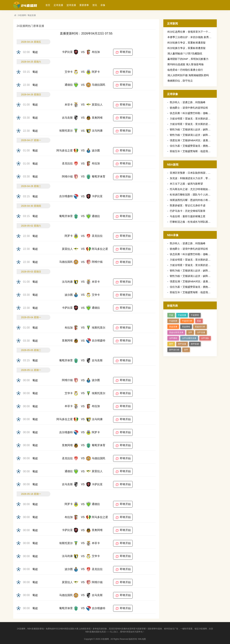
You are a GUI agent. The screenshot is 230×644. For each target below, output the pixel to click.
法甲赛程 (173, 338)
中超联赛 (173, 321)
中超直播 (182, 315)
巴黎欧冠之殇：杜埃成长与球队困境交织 (193, 222)
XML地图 (142, 639)
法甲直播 (201, 332)
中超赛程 (195, 315)
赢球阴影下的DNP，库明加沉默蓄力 (188, 59)
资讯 (95, 5)
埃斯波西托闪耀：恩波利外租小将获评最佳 (194, 200)
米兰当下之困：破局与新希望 (186, 184)
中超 (171, 315)
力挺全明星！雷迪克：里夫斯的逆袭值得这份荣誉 (198, 119)
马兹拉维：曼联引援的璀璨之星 (188, 216)
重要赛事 (84, 5)
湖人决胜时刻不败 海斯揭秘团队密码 (188, 75)
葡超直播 (32, 15)
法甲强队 (205, 338)
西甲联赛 (195, 344)
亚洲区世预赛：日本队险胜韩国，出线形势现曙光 (198, 173)
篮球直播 (71, 5)
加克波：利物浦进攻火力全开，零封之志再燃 (195, 178)
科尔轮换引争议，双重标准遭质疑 (186, 43)
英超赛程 (186, 327)
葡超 (35, 52)
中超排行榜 (187, 321)
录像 (103, 5)
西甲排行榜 (174, 350)
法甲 (190, 332)
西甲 (171, 344)
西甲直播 (182, 344)
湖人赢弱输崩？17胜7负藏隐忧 (185, 53)
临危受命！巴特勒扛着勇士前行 (185, 70)
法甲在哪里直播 (189, 338)
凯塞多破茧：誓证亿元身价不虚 (188, 205)
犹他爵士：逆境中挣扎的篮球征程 (189, 108)
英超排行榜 (200, 327)
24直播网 (22, 15)
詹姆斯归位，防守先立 (180, 81)
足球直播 (58, 5)
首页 (48, 5)
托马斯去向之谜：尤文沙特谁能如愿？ (191, 189)
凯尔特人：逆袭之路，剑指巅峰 (188, 102)
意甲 (186, 350)
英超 (199, 321)
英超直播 (173, 327)
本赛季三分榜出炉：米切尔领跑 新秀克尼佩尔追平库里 (198, 37)
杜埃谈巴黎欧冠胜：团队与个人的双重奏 (193, 195)
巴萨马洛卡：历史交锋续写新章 (188, 211)
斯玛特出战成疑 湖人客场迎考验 (186, 64)
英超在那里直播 (176, 332)
